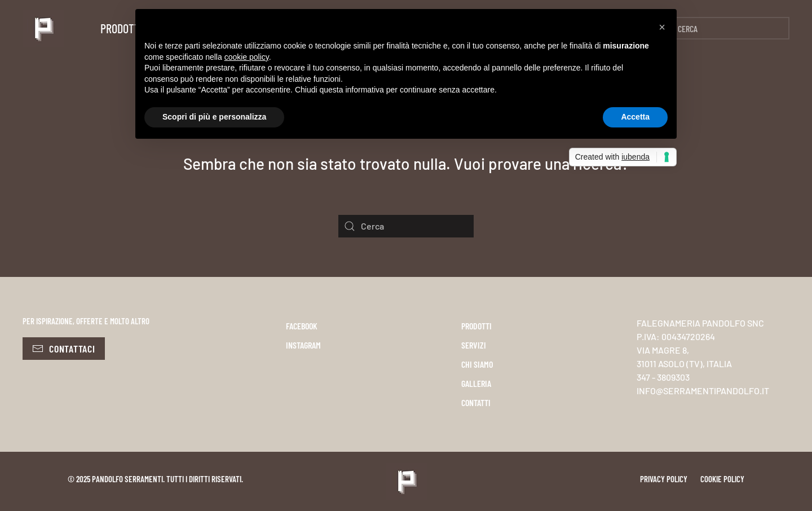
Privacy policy (664, 479)
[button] (662, 27)
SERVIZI (474, 345)
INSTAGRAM (303, 345)
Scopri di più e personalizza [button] (214, 117)
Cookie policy (722, 479)
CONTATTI (476, 402)
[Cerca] (722, 28)
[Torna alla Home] (43, 28)
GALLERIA (476, 383)
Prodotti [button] (122, 28)
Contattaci (64, 349)
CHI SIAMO (477, 364)
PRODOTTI (476, 326)
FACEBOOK (302, 326)
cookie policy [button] (247, 57)
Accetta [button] (635, 117)
